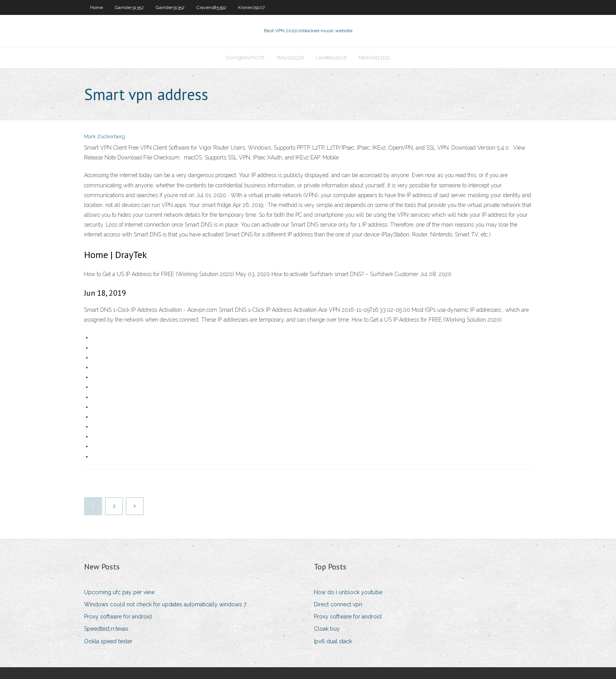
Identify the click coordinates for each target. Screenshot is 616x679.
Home (96, 7)
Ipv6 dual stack (333, 641)
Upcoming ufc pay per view (119, 592)
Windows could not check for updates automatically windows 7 (165, 604)
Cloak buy (327, 629)
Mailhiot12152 (374, 58)
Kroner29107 (251, 7)
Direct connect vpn (338, 604)
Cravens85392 (211, 7)
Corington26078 (245, 58)
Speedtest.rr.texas (106, 629)
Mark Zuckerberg (104, 136)
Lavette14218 (331, 58)
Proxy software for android (118, 617)
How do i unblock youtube (348, 592)
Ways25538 (290, 58)
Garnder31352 (129, 7)
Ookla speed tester (108, 641)
